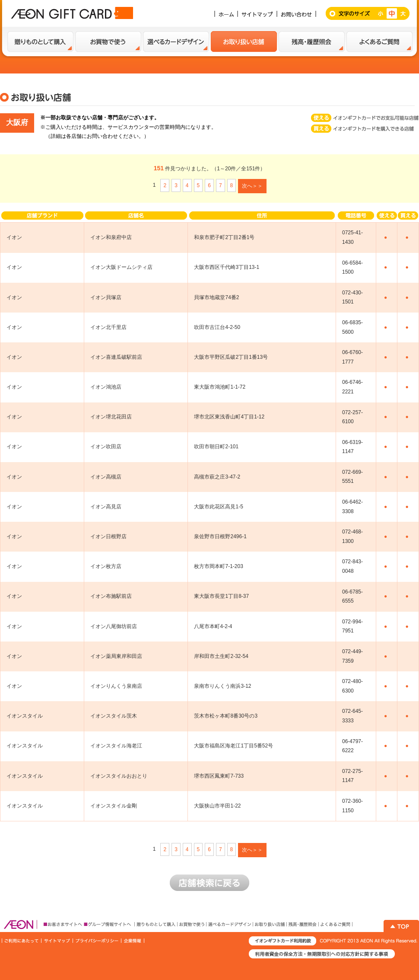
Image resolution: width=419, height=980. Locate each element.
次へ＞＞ (252, 186)
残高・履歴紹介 (312, 41)
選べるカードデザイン (176, 41)
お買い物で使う (108, 41)
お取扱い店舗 (244, 41)
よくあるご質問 (379, 41)
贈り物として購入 (40, 41)
